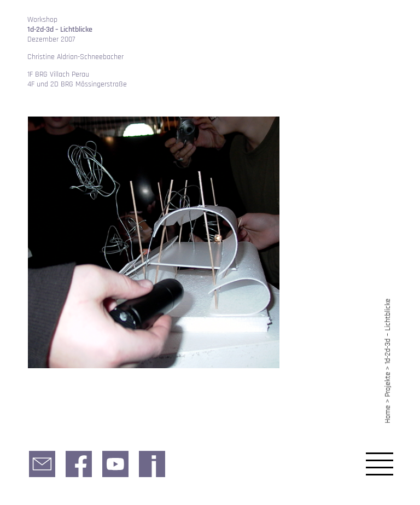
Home (388, 414)
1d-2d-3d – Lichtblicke (388, 331)
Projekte (388, 385)
